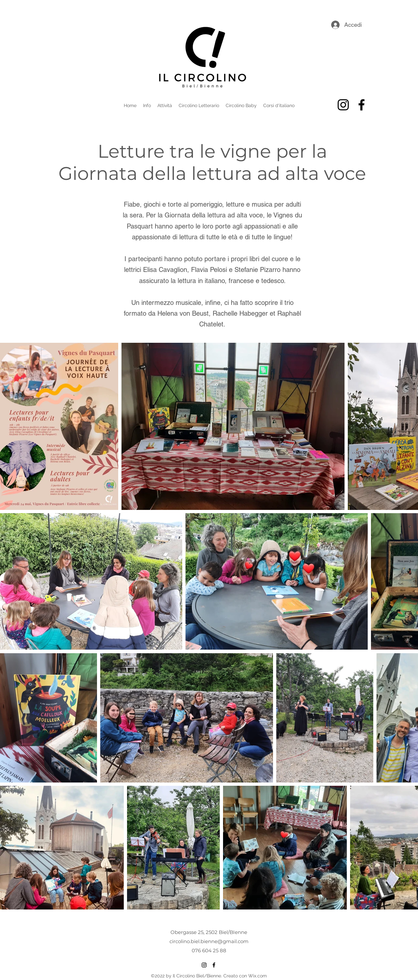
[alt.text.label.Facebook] (362, 105)
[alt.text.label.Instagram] (343, 105)
